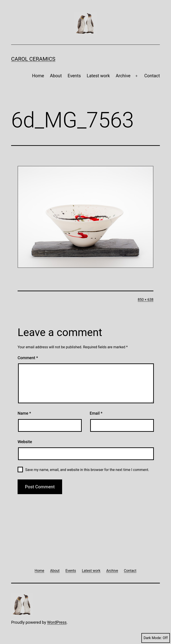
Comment (28, 358)
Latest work (98, 76)
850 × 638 (146, 300)
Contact (152, 76)
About (56, 76)
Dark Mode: (156, 638)
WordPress (57, 622)
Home (38, 76)
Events (74, 76)
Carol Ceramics (33, 59)
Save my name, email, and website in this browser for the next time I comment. (87, 470)
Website (25, 442)
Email (96, 413)
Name (24, 413)
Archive (123, 76)
